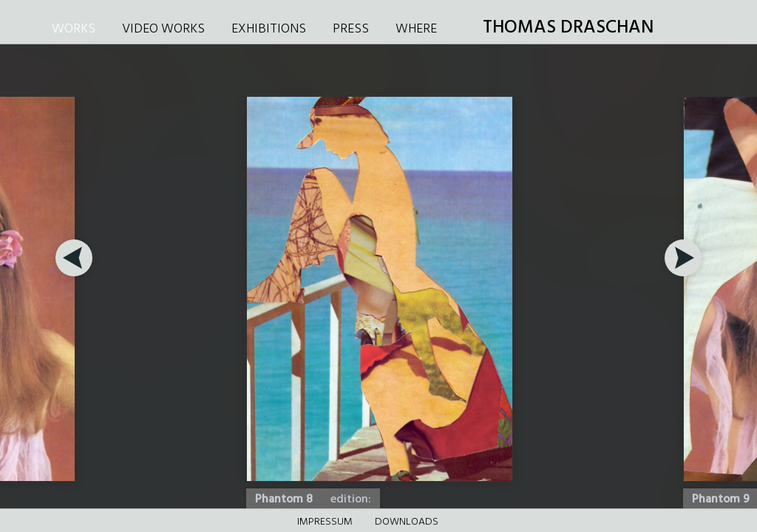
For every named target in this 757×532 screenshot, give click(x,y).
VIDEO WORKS (163, 29)
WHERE (416, 29)
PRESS (351, 29)
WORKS (74, 29)
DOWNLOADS (407, 522)
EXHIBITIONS (269, 29)
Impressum (325, 522)
